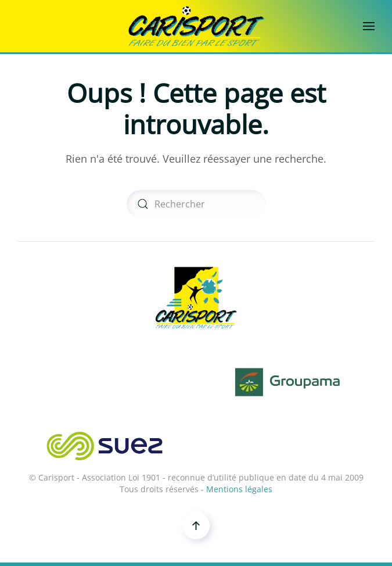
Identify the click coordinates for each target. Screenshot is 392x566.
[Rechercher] (196, 204)
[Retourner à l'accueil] (196, 26)
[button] (369, 26)
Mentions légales (239, 489)
